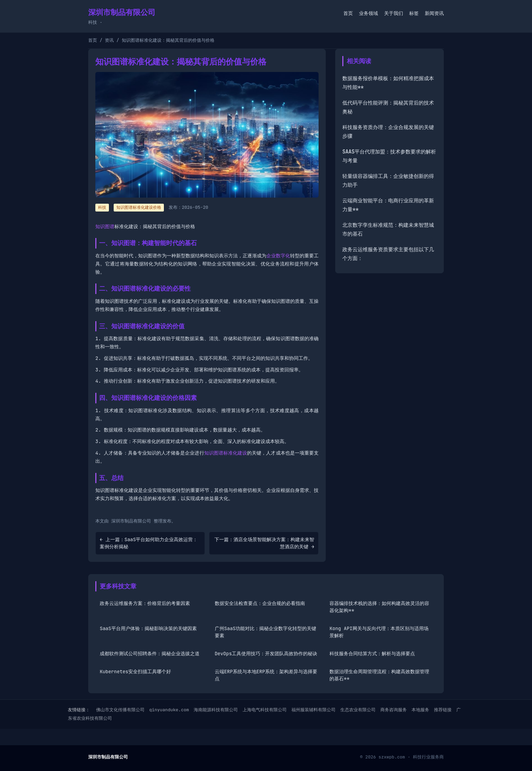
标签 (414, 13)
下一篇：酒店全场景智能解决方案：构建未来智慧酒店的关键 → (264, 543)
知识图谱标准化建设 (226, 453)
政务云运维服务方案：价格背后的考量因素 (145, 603)
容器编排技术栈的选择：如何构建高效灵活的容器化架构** (379, 607)
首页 (348, 13)
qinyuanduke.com (169, 710)
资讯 (109, 40)
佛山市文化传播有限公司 (120, 710)
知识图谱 (105, 226)
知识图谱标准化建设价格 (139, 207)
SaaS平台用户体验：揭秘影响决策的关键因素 (148, 628)
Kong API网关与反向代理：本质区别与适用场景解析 (379, 632)
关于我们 (394, 13)
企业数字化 (278, 256)
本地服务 (420, 710)
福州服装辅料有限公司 (313, 710)
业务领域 (368, 13)
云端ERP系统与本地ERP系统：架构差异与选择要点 (266, 675)
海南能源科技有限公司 (216, 710)
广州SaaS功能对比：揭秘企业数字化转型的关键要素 (266, 632)
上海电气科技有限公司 (265, 710)
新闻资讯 (434, 13)
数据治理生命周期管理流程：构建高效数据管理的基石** (379, 675)
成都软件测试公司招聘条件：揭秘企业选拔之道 (150, 654)
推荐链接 (443, 710)
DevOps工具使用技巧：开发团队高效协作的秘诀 (266, 654)
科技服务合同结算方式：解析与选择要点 (372, 654)
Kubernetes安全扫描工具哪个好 (135, 672)
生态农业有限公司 (358, 710)
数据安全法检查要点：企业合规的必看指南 (260, 603)
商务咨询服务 (394, 710)
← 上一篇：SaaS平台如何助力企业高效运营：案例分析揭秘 (149, 543)
